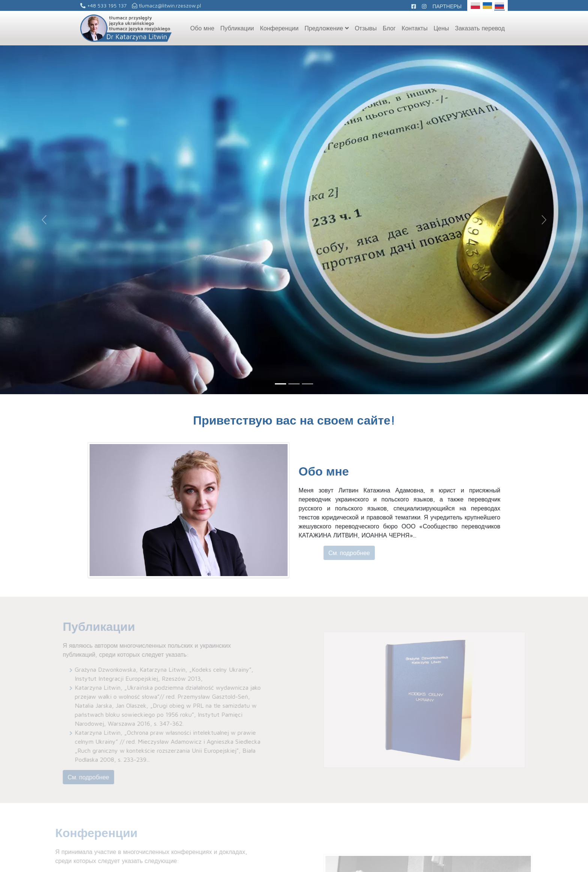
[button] (44, 220)
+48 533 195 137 (103, 5)
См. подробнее (361, 553)
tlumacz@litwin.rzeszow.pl (166, 5)
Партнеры (447, 6)
